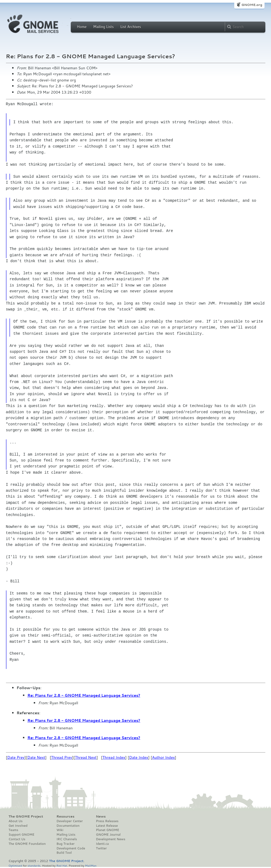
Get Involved (18, 826)
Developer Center (70, 821)
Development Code (71, 848)
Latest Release (107, 826)
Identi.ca (102, 844)
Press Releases (107, 821)
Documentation (68, 826)
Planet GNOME (108, 830)
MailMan (91, 865)
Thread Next (86, 757)
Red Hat (62, 865)
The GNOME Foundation (27, 844)
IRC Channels (67, 839)
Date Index (139, 757)
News (101, 816)
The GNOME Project (26, 816)
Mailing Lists (103, 27)
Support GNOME (22, 835)
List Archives (131, 27)
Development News (111, 839)
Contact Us (17, 839)
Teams (14, 830)
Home (82, 27)
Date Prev (16, 757)
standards (34, 865)
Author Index (163, 757)
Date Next (36, 757)
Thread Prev (62, 757)
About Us (16, 821)
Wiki (60, 830)
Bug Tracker (66, 844)
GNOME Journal (108, 835)
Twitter (101, 848)
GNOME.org (252, 5)
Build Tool (64, 853)
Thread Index (114, 757)
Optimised (15, 865)
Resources (65, 816)
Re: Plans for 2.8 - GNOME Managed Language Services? (84, 695)
